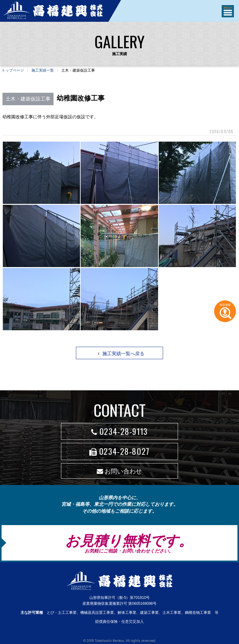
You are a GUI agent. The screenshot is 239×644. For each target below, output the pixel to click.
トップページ (13, 70)
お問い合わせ (119, 471)
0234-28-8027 (119, 451)
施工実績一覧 (43, 70)
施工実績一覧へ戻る (121, 353)
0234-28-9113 (119, 431)
